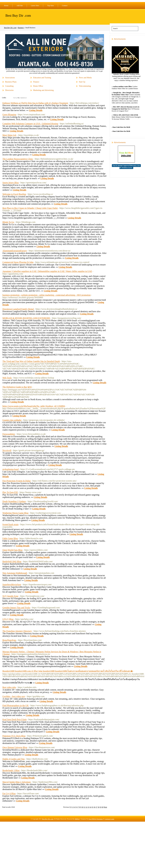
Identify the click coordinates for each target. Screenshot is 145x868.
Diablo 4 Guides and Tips (14, 759)
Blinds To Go (8, 222)
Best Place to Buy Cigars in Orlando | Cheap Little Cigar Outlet (30, 208)
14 (90, 807)
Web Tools (7, 378)
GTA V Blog (8, 619)
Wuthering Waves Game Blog (15, 513)
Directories (9, 90)
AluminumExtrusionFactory (15, 251)
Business (21, 28)
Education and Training (42, 78)
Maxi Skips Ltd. (10, 135)
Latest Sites (35, 5)
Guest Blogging (9, 115)
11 (84, 807)
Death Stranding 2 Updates (14, 501)
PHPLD (77, 819)
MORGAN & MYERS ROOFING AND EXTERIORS (26, 318)
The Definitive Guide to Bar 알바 (17, 387)
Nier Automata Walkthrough (15, 573)
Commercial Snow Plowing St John (18, 262)
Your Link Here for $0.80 (121, 127)
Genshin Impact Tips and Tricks (16, 608)
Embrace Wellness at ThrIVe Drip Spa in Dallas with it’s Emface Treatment (35, 103)
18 (99, 807)
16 (94, 807)
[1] (70, 807)
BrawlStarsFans (9, 640)
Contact (65, 5)
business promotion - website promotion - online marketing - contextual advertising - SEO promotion (47, 295)
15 (92, 807)
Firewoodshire (9, 434)
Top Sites (51, 5)
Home (6, 5)
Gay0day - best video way (14, 696)
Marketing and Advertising (43, 90)
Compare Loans (109, 819)
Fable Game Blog (10, 538)
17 (97, 807)
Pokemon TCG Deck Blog (14, 736)
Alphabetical (23, 98)
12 (86, 807)
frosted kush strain (10, 524)
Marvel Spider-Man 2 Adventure (17, 782)
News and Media (85, 78)
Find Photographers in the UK (16, 705)
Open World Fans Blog (12, 550)
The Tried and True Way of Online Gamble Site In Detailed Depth (31, 361)
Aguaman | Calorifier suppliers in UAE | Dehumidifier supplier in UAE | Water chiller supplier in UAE (47, 271)
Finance (36, 82)
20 (103, 807)
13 (88, 807)
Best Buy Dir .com (18, 16)
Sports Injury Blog (11, 183)
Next (105, 807)
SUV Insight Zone (10, 596)
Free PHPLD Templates (96, 819)
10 (82, 807)
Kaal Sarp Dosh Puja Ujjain (15, 719)
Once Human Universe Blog (15, 747)
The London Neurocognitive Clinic (18, 159)
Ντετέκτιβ (7, 450)
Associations (10, 78)
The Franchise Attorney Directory (17, 631)
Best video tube (9, 687)
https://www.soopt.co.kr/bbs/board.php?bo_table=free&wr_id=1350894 (34, 406)
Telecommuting (85, 86)
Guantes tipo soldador (12, 420)
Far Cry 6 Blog (9, 793)
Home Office (38, 86)
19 (101, 807)
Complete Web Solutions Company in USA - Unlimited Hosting (30, 124)
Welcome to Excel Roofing (14, 194)
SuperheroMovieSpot (12, 585)
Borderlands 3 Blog (11, 770)
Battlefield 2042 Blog (12, 561)
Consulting (9, 86)
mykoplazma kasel (11, 469)
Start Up (82, 82)
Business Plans (11, 82)
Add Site (20, 5)
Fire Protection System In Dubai (16, 481)
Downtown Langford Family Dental (18, 309)
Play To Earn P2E (10, 492)
